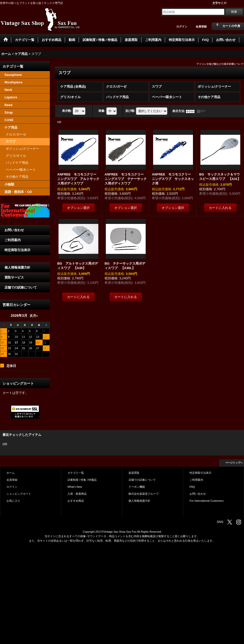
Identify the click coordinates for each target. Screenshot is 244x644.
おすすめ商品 (76, 501)
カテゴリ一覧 (76, 473)
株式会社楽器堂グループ (144, 494)
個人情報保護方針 (17, 267)
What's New (75, 487)
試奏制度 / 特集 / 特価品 (82, 480)
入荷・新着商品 (77, 494)
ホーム (11, 473)
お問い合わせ (14, 230)
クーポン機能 (137, 487)
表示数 (67, 111)
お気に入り (13, 501)
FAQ (192, 487)
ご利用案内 (13, 240)
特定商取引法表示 (17, 250)
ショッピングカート (19, 494)
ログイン (182, 26)
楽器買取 (134, 473)
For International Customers (207, 501)
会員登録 (201, 26)
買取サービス (14, 277)
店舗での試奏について (21, 287)
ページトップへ (234, 463)
